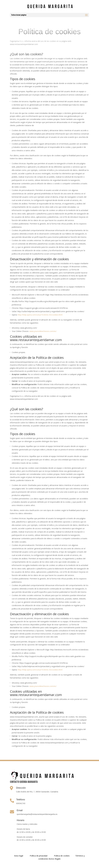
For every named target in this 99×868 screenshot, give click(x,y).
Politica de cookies (62, 856)
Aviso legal (19, 856)
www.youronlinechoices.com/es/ (43, 331)
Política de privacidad (39, 856)
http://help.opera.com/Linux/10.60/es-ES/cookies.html (40, 315)
